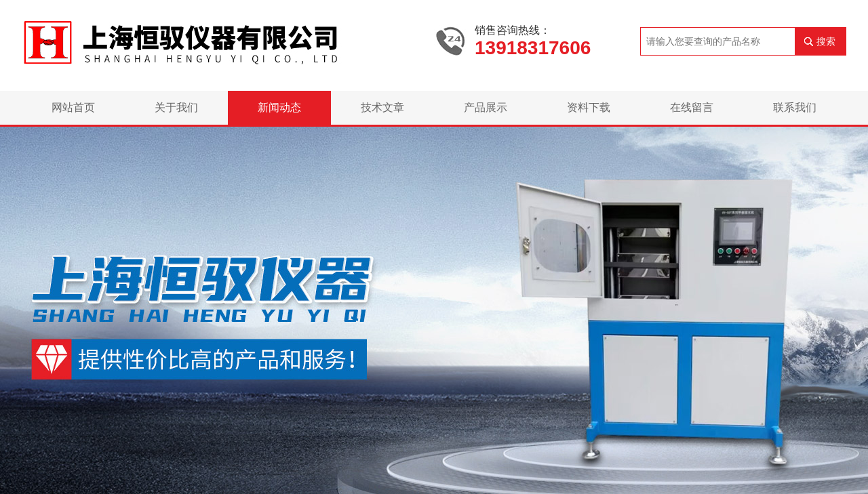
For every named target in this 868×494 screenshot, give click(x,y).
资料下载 (589, 107)
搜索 (826, 41)
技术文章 (382, 107)
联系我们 (795, 107)
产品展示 (486, 107)
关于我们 (176, 107)
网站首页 (73, 107)
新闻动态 (279, 107)
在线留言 (692, 107)
